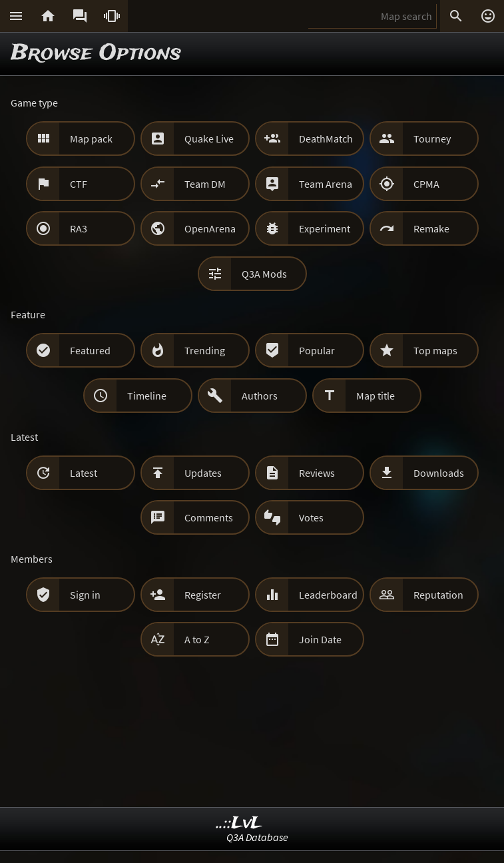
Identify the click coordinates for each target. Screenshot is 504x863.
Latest (84, 473)
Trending (205, 350)
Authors (260, 396)
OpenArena (210, 228)
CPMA (426, 184)
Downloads (439, 473)
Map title (376, 396)
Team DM (205, 184)
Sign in (85, 595)
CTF (79, 184)
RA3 (79, 228)
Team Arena (326, 184)
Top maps (435, 350)
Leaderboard (328, 595)
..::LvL (239, 823)
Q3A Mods (264, 274)
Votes (311, 517)
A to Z (197, 639)
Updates (203, 473)
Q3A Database (257, 837)
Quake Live (209, 139)
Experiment (325, 228)
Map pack (91, 139)
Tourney (432, 139)
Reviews (317, 473)
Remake (431, 228)
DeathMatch (326, 139)
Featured (90, 350)
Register (203, 595)
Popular (317, 350)
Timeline (147, 396)
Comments (209, 517)
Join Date (320, 639)
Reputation (438, 595)
